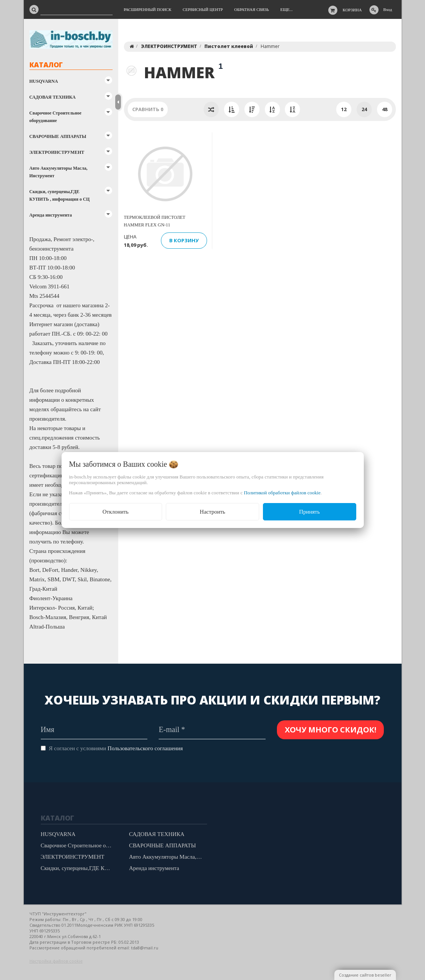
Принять (310, 512)
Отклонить (115, 512)
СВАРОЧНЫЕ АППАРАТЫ (58, 136)
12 (344, 109)
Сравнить (148, 109)
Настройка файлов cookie (56, 961)
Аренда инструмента (51, 215)
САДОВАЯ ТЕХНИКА (53, 97)
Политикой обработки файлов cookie (282, 493)
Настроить (212, 512)
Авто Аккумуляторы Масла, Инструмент (59, 172)
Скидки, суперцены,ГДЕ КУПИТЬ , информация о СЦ (60, 195)
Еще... (287, 9)
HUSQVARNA (44, 81)
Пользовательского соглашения (145, 748)
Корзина (352, 10)
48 (385, 109)
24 (364, 109)
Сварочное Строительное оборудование (56, 117)
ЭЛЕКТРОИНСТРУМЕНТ (57, 152)
